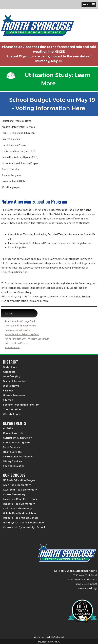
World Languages (11, 187)
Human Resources (14, 395)
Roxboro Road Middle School (21, 518)
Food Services (11, 447)
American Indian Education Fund (21, 326)
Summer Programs (11, 175)
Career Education (11, 139)
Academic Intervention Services (18, 127)
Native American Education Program (20, 163)
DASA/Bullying (12, 376)
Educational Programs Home (16, 121)
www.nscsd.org (87, 588)
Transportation (12, 409)
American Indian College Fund (20, 321)
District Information (15, 381)
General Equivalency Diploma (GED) (20, 157)
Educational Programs (17, 442)
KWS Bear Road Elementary (20, 490)
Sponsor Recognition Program (21, 405)
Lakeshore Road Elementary (20, 499)
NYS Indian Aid (12, 348)
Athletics (8, 428)
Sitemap (8, 400)
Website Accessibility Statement (49, 637)
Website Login (12, 414)
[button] (89, 4)
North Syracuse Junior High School (24, 523)
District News (11, 386)
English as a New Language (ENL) (19, 151)
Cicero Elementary (14, 494)
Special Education (11, 169)
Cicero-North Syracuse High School (24, 527)
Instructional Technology (18, 457)
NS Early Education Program (20, 480)
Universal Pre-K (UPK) (13, 181)
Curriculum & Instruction (18, 438)
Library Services (12, 461)
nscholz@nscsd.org (20, 292)
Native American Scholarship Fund (22, 335)
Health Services (12, 452)
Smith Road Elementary (17, 508)
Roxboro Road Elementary (19, 504)
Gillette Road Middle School (20, 513)
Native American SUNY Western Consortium (27, 339)
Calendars (9, 372)
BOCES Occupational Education (18, 133)
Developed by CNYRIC (49, 642)
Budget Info (10, 367)
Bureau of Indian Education (18, 330)
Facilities (8, 391)
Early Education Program (14, 145)
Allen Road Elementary (17, 485)
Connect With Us (13, 433)
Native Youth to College (17, 343)
